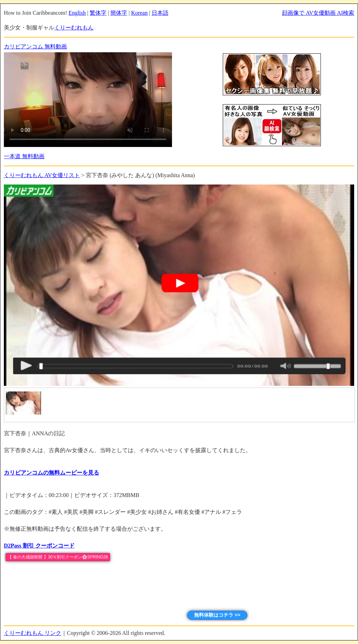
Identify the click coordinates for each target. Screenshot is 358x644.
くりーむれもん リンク (33, 633)
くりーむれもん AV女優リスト (42, 175)
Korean (139, 13)
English (77, 13)
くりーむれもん (74, 28)
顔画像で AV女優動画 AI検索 (318, 13)
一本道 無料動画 (24, 156)
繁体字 (98, 13)
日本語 (160, 13)
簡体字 (119, 13)
